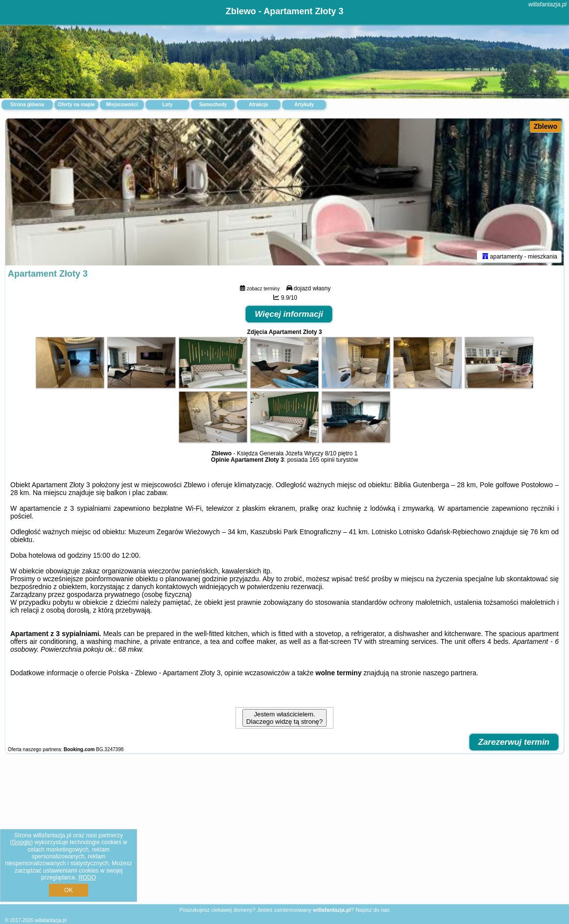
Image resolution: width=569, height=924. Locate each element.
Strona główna (27, 105)
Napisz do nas (373, 910)
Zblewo (545, 126)
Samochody (213, 105)
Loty (167, 105)
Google (21, 842)
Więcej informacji (289, 314)
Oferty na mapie (76, 105)
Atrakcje (258, 105)
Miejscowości (122, 105)
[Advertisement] (284, 834)
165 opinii (322, 460)
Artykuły (304, 105)
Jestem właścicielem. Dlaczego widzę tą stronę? (284, 718)
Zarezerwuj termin (514, 742)
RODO (87, 877)
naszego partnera (450, 673)
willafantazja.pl (547, 4)
